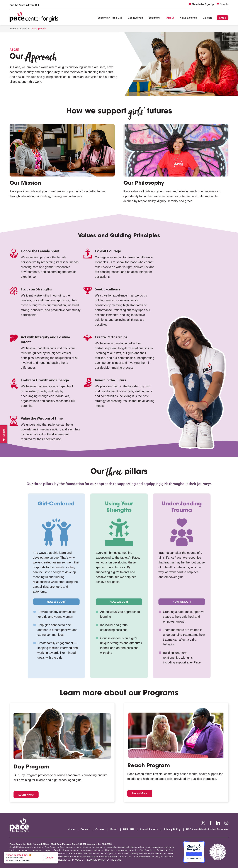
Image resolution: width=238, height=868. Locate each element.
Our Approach (38, 29)
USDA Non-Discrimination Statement (207, 829)
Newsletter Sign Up (203, 5)
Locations (155, 18)
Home (13, 29)
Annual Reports (149, 829)
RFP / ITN (128, 829)
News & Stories (188, 18)
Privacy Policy (172, 829)
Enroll (223, 18)
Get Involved (135, 18)
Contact (85, 829)
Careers (207, 18)
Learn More (26, 795)
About (170, 18)
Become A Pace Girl (110, 18)
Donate (224, 4)
